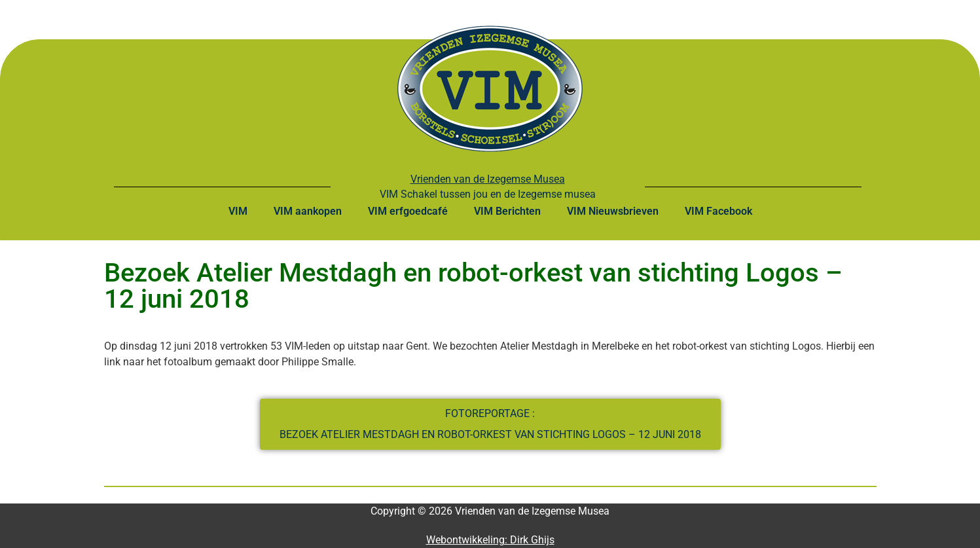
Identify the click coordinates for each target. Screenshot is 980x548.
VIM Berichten (507, 211)
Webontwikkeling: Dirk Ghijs (490, 540)
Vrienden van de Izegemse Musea (488, 179)
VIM (238, 211)
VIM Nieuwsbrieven (613, 211)
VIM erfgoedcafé (408, 211)
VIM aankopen (308, 211)
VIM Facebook (718, 211)
